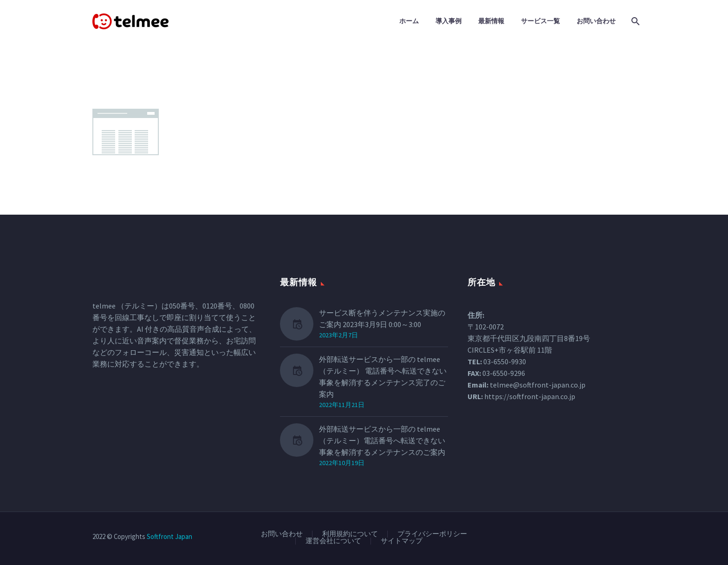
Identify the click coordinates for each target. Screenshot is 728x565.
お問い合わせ (596, 21)
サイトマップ (402, 541)
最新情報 (491, 21)
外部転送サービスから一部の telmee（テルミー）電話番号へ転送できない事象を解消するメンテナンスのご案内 (382, 440)
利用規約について (350, 534)
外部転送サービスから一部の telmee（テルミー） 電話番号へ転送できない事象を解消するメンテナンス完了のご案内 (383, 377)
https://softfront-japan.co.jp (530, 396)
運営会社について (333, 541)
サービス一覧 (540, 21)
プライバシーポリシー (432, 534)
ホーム (409, 21)
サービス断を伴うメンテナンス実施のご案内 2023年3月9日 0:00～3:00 (382, 319)
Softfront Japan (169, 536)
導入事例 (448, 21)
